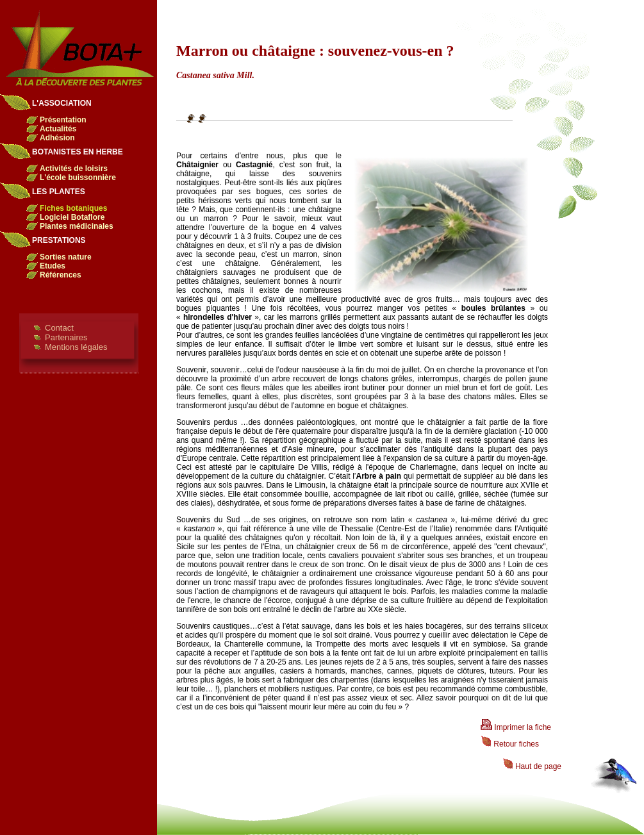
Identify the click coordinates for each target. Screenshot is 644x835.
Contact (59, 328)
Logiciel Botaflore (72, 217)
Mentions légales (76, 347)
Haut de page (532, 766)
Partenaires (66, 337)
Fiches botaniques (73, 208)
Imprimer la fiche (516, 727)
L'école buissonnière (78, 178)
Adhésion (57, 138)
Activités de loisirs (74, 169)
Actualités (58, 129)
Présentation (63, 120)
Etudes (53, 266)
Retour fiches (510, 744)
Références (61, 275)
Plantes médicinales (77, 226)
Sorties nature (66, 257)
